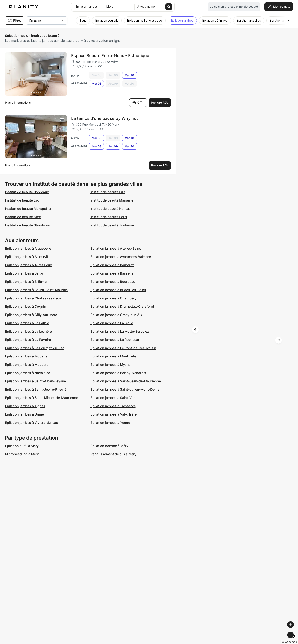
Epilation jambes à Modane (26, 356)
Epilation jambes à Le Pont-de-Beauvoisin (123, 348)
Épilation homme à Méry (109, 446)
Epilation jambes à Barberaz (112, 265)
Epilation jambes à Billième (26, 282)
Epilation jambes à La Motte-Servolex (120, 331)
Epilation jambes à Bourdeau (113, 282)
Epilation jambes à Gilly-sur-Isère (31, 315)
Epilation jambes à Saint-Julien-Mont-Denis (125, 389)
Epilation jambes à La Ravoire (28, 340)
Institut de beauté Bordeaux (27, 192)
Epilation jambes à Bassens (112, 273)
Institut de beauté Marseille (112, 200)
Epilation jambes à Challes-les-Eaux (33, 298)
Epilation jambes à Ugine (24, 414)
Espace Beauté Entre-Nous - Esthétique (110, 56)
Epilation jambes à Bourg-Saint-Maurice (36, 290)
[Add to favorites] (62, 57)
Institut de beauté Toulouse (112, 225)
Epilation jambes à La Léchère (28, 331)
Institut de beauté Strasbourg (28, 225)
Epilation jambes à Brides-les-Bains (118, 290)
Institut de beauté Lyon (23, 200)
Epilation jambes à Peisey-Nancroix (118, 373)
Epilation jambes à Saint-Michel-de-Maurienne (41, 398)
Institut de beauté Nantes (111, 209)
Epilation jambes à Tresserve (113, 406)
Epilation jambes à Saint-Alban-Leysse (35, 381)
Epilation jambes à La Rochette (115, 340)
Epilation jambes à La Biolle (112, 323)
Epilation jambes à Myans (111, 365)
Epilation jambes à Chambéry (113, 298)
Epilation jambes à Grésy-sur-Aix (116, 315)
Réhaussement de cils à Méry (113, 454)
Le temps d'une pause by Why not (105, 118)
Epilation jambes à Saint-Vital (113, 398)
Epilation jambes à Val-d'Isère (114, 414)
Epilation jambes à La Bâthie (27, 323)
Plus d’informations (18, 103)
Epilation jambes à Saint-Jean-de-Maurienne (126, 381)
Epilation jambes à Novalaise (28, 373)
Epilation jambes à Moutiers (27, 365)
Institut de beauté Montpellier (28, 209)
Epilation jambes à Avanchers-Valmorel (121, 257)
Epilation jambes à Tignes (25, 406)
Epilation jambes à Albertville (28, 257)
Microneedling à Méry (22, 454)
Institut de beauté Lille (108, 192)
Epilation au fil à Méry (22, 446)
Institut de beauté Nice (23, 217)
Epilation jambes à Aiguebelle (28, 248)
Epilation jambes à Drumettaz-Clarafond (122, 306)
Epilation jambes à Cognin (26, 306)
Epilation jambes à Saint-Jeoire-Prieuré (36, 389)
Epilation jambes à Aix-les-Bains (116, 248)
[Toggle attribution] (293, 640)
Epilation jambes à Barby (24, 273)
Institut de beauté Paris (109, 217)
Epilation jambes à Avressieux (28, 265)
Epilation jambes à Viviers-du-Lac (31, 423)
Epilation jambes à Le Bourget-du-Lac (35, 348)
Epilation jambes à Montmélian (115, 356)
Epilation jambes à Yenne (110, 423)
